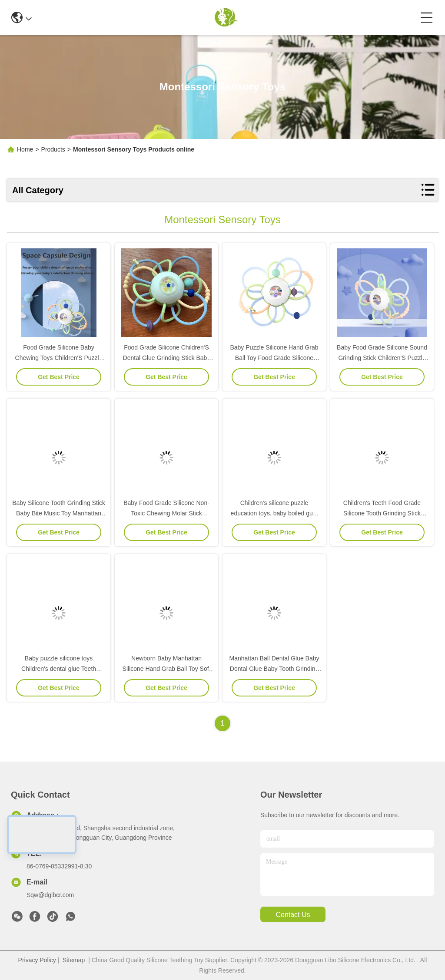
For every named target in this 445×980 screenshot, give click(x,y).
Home (25, 149)
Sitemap (74, 960)
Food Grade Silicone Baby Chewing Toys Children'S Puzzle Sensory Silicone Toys (59, 358)
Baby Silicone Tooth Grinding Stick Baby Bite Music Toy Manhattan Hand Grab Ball (59, 513)
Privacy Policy (37, 960)
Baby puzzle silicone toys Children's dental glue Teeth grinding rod (59, 669)
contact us (293, 915)
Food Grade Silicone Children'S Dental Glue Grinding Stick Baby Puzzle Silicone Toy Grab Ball (167, 358)
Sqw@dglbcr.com (50, 895)
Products (53, 149)
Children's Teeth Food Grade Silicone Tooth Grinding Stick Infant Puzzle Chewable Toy (382, 513)
